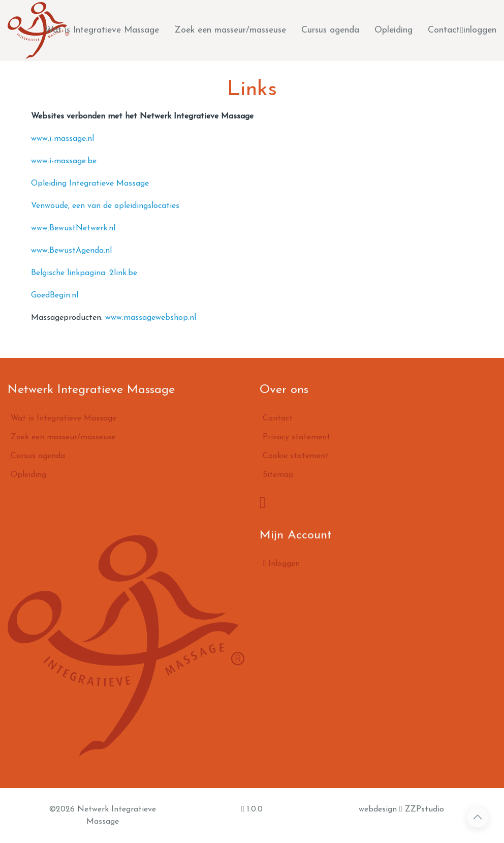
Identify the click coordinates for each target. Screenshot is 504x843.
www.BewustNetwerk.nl (73, 228)
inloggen (478, 31)
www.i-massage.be (64, 161)
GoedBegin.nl (55, 295)
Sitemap (278, 475)
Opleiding (393, 30)
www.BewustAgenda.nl (71, 251)
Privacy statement (296, 437)
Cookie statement (296, 456)
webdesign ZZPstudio (401, 809)
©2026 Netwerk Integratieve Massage (102, 816)
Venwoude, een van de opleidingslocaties (105, 206)
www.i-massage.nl (62, 139)
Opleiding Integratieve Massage (90, 184)
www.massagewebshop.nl (151, 318)
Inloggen (281, 563)
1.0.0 (252, 809)
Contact (444, 30)
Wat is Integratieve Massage (102, 30)
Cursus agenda (330, 30)
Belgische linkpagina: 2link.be (84, 273)
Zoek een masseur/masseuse (230, 30)
